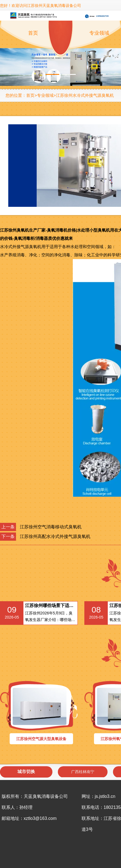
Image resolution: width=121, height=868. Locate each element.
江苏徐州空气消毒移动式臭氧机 (51, 527)
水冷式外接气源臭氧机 (21, 247)
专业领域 (45, 95)
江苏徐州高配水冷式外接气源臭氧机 (55, 536)
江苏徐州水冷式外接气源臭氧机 (85, 95)
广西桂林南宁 (83, 772)
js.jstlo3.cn (105, 796)
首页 (33, 33)
